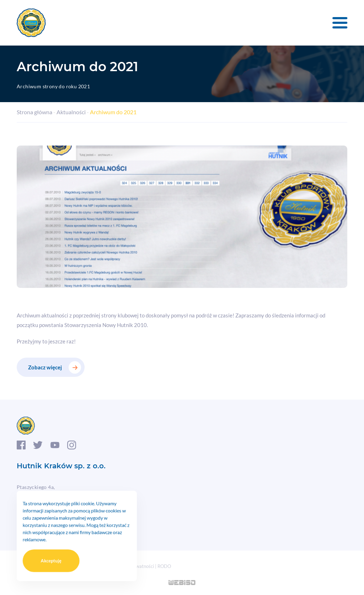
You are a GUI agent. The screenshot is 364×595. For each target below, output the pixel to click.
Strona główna (34, 112)
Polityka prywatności (133, 566)
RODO (164, 566)
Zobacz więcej (45, 367)
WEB (182, 583)
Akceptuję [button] (57, 555)
